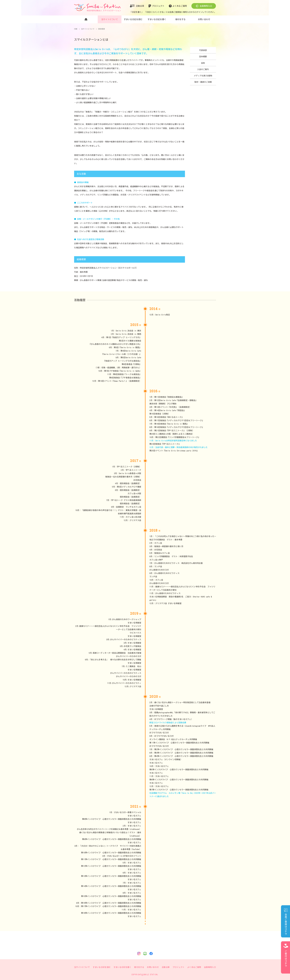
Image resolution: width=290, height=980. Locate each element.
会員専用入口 (206, 6)
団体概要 (203, 57)
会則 (203, 63)
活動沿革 (140, 6)
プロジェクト (158, 6)
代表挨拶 (203, 50)
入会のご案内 (203, 70)
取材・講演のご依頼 (203, 82)
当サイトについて (88, 29)
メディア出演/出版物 (203, 76)
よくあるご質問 (180, 6)
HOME (76, 29)
